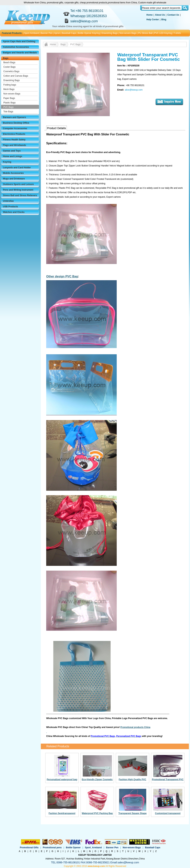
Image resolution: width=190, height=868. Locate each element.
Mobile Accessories (13, 173)
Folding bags (10, 85)
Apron (57, 33)
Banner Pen (46, 33)
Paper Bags (9, 98)
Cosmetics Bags (11, 71)
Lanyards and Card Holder (17, 168)
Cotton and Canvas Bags (16, 76)
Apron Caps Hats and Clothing (19, 41)
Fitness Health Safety (14, 140)
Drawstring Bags (110, 33)
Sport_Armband (93, 848)
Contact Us (173, 15)
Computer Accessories (15, 128)
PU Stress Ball (145, 33)
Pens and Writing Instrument (18, 190)
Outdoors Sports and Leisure (18, 184)
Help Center (153, 20)
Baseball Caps (69, 33)
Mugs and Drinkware (14, 179)
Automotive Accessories (16, 47)
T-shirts (177, 33)
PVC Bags (8, 107)
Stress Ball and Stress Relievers (20, 195)
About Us (160, 15)
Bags (6, 58)
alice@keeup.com (134, 90)
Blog (164, 20)
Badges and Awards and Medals (20, 53)
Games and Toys (12, 151)
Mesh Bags (9, 89)
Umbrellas (8, 201)
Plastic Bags (9, 103)
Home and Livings (13, 156)
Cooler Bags (9, 67)
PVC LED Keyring (163, 33)
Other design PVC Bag (62, 276)
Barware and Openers (14, 117)
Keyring (7, 162)
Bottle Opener (73, 848)
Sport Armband (32, 33)
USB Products (10, 207)
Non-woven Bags (128, 33)
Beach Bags (9, 62)
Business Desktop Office (16, 123)
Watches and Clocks (14, 212)
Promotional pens (52, 848)
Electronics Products (14, 134)
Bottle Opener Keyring (89, 33)
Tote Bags (8, 112)
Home (149, 15)
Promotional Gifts (29, 848)
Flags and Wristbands (14, 145)
